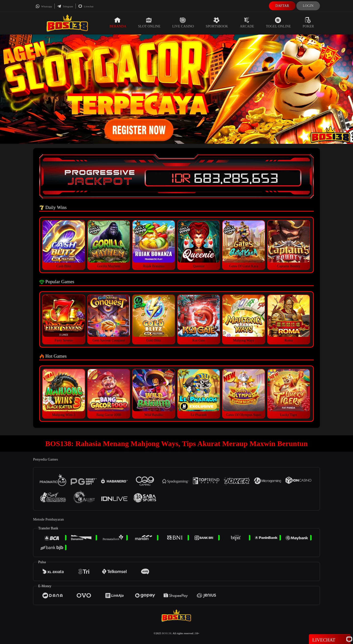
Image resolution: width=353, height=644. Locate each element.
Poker (308, 23)
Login (308, 6)
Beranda (118, 23)
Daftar (282, 6)
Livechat (86, 6)
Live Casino (183, 23)
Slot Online (149, 23)
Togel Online (278, 23)
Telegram (65, 6)
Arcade (247, 23)
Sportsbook (217, 23)
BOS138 (167, 633)
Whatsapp (44, 6)
